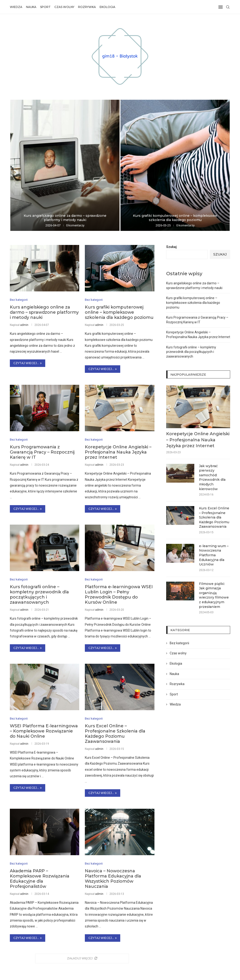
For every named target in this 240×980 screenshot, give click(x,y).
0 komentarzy (75, 225)
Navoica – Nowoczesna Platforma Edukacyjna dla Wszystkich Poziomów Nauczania (113, 879)
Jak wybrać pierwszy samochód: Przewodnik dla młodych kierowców (212, 477)
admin (24, 325)
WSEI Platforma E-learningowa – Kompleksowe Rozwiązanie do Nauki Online (44, 731)
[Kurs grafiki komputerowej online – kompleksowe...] (175, 165)
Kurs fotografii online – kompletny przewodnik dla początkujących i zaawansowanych (39, 595)
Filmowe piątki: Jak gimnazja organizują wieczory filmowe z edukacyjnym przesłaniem (214, 595)
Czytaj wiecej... (28, 363)
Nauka (31, 7)
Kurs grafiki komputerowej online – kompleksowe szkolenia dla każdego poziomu (175, 218)
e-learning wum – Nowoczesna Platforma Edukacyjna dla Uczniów (214, 555)
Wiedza (16, 7)
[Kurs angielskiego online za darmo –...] (65, 165)
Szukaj (171, 247)
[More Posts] (82, 959)
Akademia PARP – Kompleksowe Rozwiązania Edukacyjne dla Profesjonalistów (40, 879)
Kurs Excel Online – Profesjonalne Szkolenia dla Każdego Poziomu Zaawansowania (115, 734)
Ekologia (107, 7)
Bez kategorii (179, 643)
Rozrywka (87, 7)
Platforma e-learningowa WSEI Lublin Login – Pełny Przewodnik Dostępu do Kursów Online (119, 595)
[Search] (228, 7)
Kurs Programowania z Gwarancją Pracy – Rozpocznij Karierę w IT (42, 452)
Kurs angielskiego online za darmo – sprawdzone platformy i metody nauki (65, 218)
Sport (45, 7)
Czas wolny (64, 7)
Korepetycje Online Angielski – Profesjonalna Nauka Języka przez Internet (118, 452)
